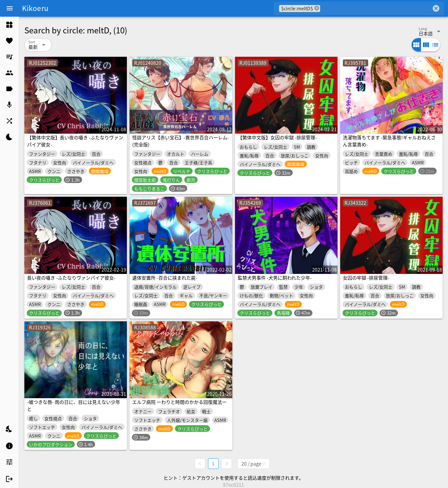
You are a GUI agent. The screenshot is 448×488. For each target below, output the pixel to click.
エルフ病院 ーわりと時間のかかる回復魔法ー (179, 402)
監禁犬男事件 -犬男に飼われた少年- (275, 278)
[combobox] (376, 8)
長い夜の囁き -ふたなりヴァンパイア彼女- (71, 278)
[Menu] (10, 8)
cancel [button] (317, 8)
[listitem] (9, 25)
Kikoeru (35, 8)
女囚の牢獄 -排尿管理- (366, 278)
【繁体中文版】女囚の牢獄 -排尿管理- (277, 137)
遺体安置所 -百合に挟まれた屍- (165, 278)
